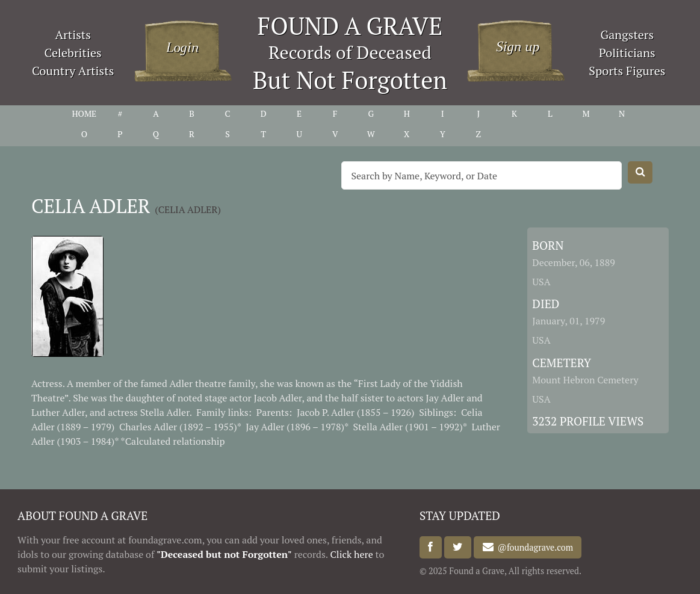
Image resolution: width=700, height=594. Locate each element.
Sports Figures (627, 71)
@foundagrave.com (533, 547)
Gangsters (627, 35)
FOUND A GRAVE (350, 26)
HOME (84, 113)
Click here (352, 554)
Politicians (627, 53)
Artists (73, 35)
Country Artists (73, 71)
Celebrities (73, 53)
